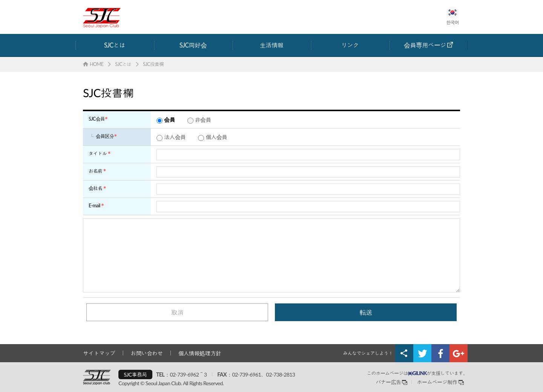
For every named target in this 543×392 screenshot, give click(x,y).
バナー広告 (388, 382)
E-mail (94, 205)
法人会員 (175, 137)
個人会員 (216, 137)
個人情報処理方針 (199, 353)
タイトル (98, 153)
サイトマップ (99, 353)
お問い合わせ (147, 353)
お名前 (95, 171)
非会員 (203, 119)
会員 (169, 119)
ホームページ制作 (437, 382)
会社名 (95, 188)
